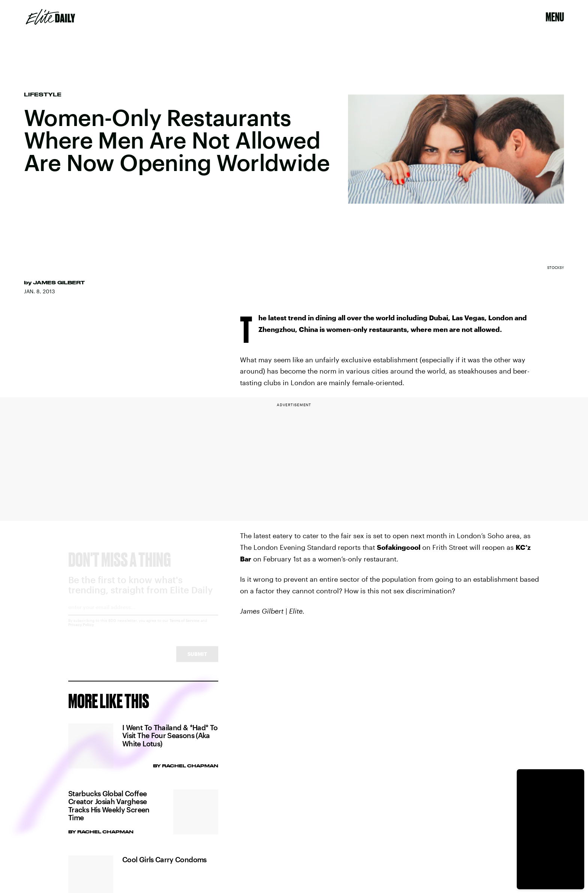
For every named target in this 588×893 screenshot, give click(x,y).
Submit (197, 661)
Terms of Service (184, 627)
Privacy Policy (81, 631)
